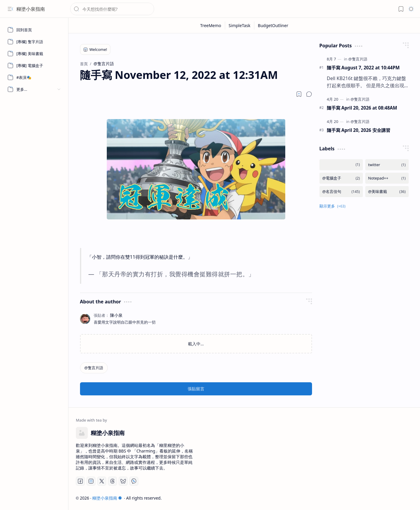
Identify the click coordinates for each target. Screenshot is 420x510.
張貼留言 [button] (196, 389)
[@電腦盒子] (341, 178)
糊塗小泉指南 (31, 9)
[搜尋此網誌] (112, 9)
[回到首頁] (34, 30)
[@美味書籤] (387, 192)
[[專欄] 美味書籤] (34, 54)
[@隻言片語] (94, 368)
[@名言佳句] (341, 192)
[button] (10, 9)
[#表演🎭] (34, 77)
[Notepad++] (387, 178)
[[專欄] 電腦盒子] (34, 65)
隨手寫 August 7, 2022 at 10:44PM (363, 68)
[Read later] (299, 94)
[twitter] (387, 165)
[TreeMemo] (211, 25)
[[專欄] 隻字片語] (34, 42)
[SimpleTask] (240, 25)
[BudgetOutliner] (273, 25)
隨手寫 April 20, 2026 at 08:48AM (362, 108)
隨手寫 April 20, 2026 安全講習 (359, 130)
